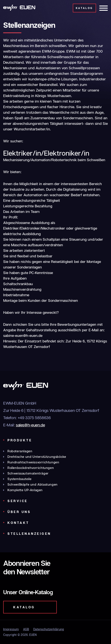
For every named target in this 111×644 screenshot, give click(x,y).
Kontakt (18, 523)
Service (18, 501)
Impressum (11, 629)
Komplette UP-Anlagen (25, 490)
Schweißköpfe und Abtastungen (33, 484)
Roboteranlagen (20, 451)
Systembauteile (19, 479)
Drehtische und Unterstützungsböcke (37, 457)
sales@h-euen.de (30, 425)
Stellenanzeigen (29, 533)
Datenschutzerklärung (49, 629)
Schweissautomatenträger (28, 473)
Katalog (84, 8)
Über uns (19, 512)
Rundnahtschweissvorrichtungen (33, 462)
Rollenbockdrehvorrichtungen (31, 468)
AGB (26, 629)
